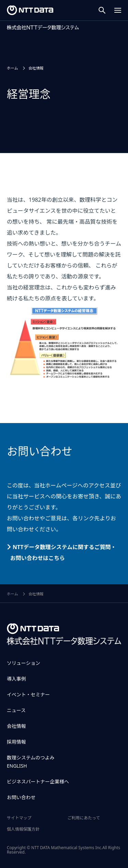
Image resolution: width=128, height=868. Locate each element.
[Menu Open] (118, 10)
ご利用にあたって (84, 818)
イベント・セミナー (28, 695)
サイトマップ (19, 818)
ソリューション (24, 663)
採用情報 (16, 742)
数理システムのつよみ (31, 758)
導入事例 (16, 679)
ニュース (16, 710)
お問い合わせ (21, 797)
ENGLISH (17, 766)
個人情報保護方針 (23, 829)
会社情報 (16, 726)
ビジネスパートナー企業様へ (38, 782)
